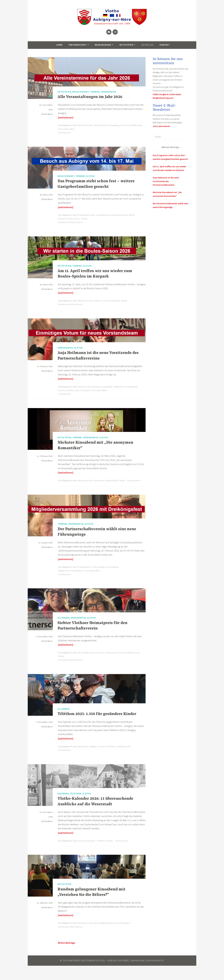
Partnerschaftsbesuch (131, 125)
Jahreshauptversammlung (106, 125)
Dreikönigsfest (84, 567)
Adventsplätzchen (85, 653)
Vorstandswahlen (66, 129)
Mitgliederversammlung (125, 387)
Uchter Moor (74, 219)
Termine (95, 92)
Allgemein (64, 618)
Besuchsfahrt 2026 (86, 215)
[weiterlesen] (66, 117)
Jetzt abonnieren (161, 126)
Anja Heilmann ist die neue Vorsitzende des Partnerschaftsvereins (166, 181)
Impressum (138, 961)
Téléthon (112, 747)
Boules (97, 301)
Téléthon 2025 (124, 747)
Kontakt (165, 45)
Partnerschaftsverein (68, 391)
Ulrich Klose (47, 114)
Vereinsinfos (108, 92)
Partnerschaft (78, 45)
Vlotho (90, 176)
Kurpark (115, 301)
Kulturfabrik (111, 481)
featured (62, 219)
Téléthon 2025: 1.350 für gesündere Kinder (97, 714)
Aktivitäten (126, 45)
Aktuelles (147, 45)
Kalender (63, 793)
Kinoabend (99, 481)
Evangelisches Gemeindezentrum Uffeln (115, 215)
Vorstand (85, 391)
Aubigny (93, 747)
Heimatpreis (111, 653)
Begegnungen (103, 45)
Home (59, 45)
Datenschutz (155, 961)
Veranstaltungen (122, 923)
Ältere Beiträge (66, 943)
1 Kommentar (64, 133)
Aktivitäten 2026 (85, 125)
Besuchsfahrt (81, 92)
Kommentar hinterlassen (70, 222)
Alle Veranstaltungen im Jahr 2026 (90, 97)
